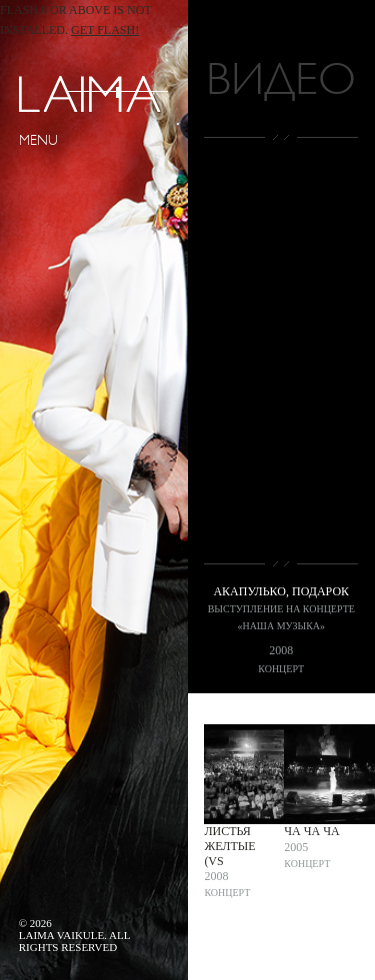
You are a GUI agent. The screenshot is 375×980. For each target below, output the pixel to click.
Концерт (281, 669)
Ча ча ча (311, 831)
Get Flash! (105, 30)
